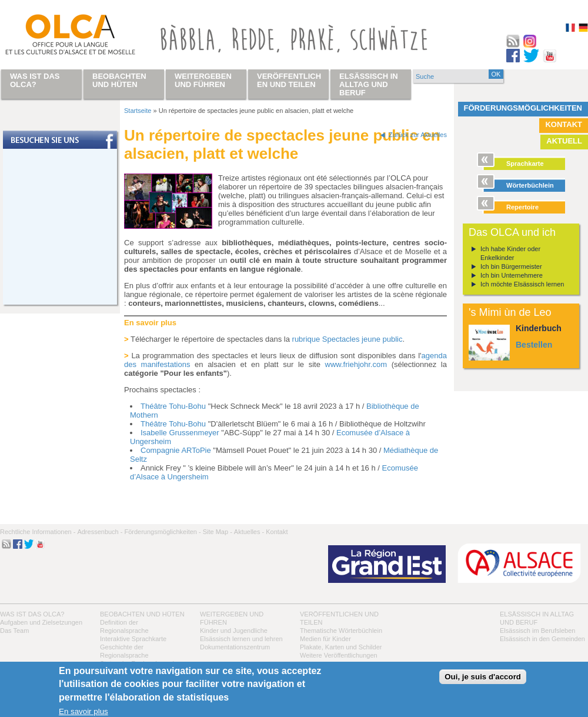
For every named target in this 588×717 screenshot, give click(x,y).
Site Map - (218, 532)
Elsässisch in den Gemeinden (542, 639)
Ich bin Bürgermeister (511, 266)
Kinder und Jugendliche (234, 631)
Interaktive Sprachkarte (133, 639)
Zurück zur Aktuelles (418, 135)
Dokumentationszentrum (235, 647)
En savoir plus (83, 711)
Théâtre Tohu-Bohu (173, 406)
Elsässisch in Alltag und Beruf (369, 84)
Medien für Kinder (325, 639)
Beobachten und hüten (142, 614)
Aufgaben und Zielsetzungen (41, 622)
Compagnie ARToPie (176, 450)
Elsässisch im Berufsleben (537, 631)
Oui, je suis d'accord (483, 677)
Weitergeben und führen (203, 80)
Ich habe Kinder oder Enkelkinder (510, 253)
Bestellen (534, 345)
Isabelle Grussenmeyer (180, 433)
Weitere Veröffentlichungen (339, 655)
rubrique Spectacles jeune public (346, 339)
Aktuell (564, 141)
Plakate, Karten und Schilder (341, 647)
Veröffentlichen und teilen (289, 80)
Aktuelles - (249, 532)
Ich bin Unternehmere (512, 275)
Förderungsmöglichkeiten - (162, 532)
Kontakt (564, 124)
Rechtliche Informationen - (38, 532)
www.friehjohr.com (356, 364)
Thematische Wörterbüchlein (341, 631)
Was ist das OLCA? (32, 614)
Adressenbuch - (100, 532)
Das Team (14, 631)
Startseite (138, 111)
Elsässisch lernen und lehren (241, 639)
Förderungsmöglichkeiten (523, 108)
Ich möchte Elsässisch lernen (522, 284)
